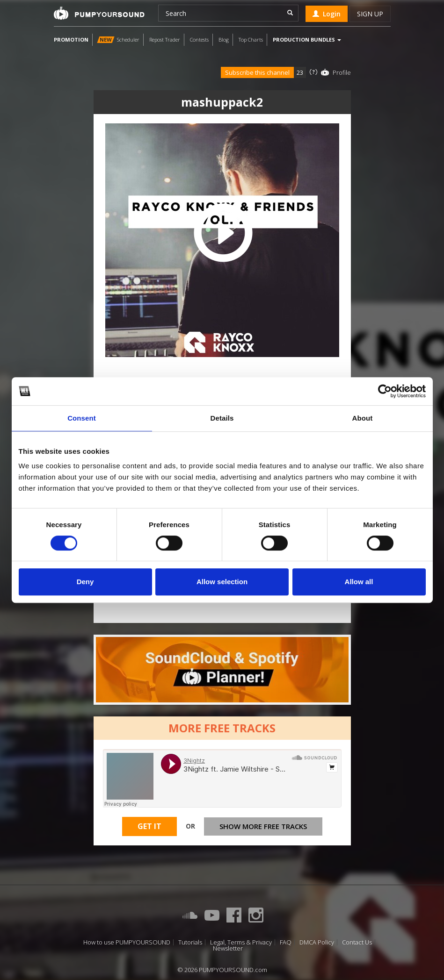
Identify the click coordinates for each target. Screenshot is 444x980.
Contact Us (357, 942)
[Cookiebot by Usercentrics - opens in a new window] (385, 391)
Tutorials (190, 942)
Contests (199, 39)
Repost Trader (165, 39)
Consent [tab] (82, 418)
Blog (224, 39)
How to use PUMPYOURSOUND (127, 942)
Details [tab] (222, 418)
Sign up (370, 14)
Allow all (359, 582)
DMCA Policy (317, 942)
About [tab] (363, 418)
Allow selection (222, 582)
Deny (85, 582)
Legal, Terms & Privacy (241, 942)
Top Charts (251, 39)
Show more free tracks (263, 826)
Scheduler (118, 39)
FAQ (286, 942)
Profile (342, 72)
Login (327, 14)
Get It (149, 826)
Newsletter (228, 948)
